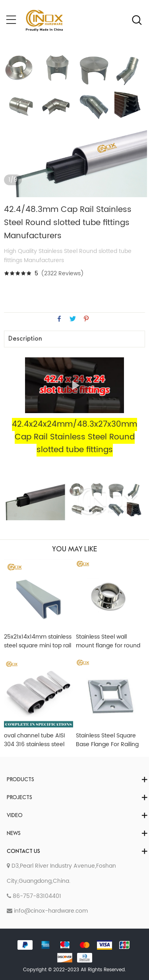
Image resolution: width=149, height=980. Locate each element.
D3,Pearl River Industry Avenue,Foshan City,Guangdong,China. (61, 873)
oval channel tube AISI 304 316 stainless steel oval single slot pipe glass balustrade (34, 740)
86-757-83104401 (34, 896)
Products (20, 780)
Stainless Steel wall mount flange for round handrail (108, 641)
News (14, 834)
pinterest (86, 319)
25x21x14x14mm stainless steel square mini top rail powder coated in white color (38, 641)
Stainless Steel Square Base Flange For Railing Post (107, 740)
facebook (59, 319)
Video (15, 816)
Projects (19, 798)
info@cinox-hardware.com (47, 911)
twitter (73, 319)
